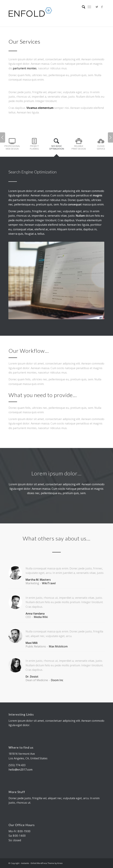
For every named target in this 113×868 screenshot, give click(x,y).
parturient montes (25, 68)
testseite (25, 863)
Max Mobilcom (58, 646)
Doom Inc (57, 680)
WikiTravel (49, 583)
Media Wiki (41, 617)
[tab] (12, 146)
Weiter (110, 137)
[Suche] (82, 7)
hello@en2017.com (20, 770)
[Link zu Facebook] (102, 7)
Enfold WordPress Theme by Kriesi (47, 863)
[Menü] (89, 7)
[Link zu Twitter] (97, 7)
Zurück (3, 137)
